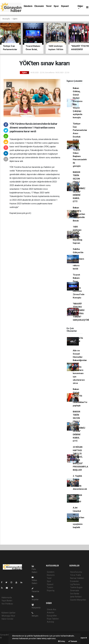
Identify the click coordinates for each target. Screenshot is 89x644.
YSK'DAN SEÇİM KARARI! (77, 498)
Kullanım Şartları (9, 613)
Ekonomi (39, 6)
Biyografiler (52, 616)
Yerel (49, 6)
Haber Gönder (8, 619)
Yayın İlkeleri (7, 601)
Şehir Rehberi (76, 597)
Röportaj (51, 591)
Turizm (50, 587)
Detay (62, 641)
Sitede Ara (51, 609)
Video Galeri (34, 580)
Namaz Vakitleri (77, 578)
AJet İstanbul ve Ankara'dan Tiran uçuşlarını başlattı (79, 518)
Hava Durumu (76, 572)
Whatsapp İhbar (8, 616)
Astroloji (50, 622)
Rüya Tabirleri (53, 619)
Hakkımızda (7, 598)
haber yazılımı (8, 638)
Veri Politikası (7, 604)
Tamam (73, 641)
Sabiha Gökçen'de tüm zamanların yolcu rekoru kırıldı (78, 259)
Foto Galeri (34, 569)
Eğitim (15, 19)
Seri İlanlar (75, 594)
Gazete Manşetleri (78, 600)
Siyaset (65, 6)
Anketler (51, 613)
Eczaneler (74, 581)
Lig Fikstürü (75, 584)
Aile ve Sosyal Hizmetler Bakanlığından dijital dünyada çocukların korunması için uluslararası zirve (80, 367)
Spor (56, 6)
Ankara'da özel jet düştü (78, 341)
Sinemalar (75, 591)
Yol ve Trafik (75, 575)
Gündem (28, 6)
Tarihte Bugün (76, 587)
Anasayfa (6, 19)
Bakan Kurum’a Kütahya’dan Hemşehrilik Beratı (79, 214)
